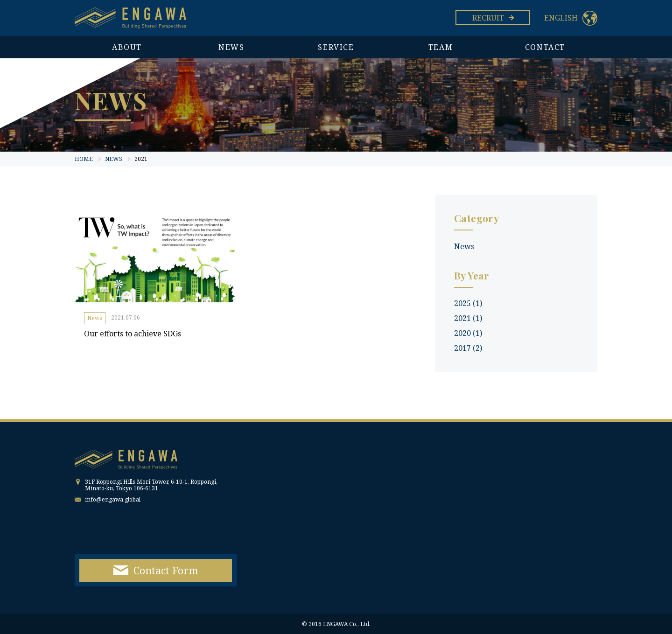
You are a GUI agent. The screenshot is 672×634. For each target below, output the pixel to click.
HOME (84, 159)
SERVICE (336, 47)
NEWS (231, 47)
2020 (468, 333)
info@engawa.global (113, 499)
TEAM (441, 47)
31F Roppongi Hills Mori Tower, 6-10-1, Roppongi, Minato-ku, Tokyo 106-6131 (151, 485)
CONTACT (545, 47)
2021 (468, 318)
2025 (468, 303)
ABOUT (127, 47)
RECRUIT (493, 18)
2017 (468, 348)
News (95, 318)
